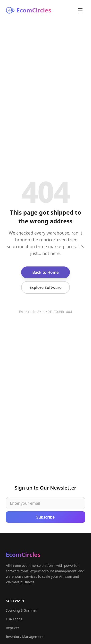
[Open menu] (80, 10)
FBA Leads (14, 620)
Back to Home (45, 272)
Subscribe (46, 518)
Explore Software (45, 287)
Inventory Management (25, 638)
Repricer (12, 629)
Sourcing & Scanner (21, 611)
